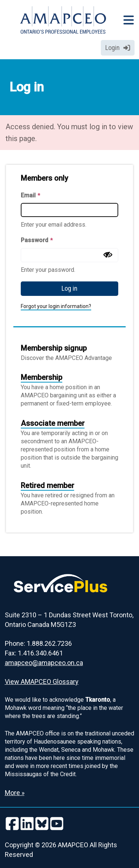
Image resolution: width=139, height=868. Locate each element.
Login (118, 48)
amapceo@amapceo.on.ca (44, 663)
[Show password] (108, 255)
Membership (42, 377)
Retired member (47, 485)
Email (30, 195)
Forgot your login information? (56, 306)
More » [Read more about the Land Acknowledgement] (15, 793)
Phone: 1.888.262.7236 (38, 643)
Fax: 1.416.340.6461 (34, 653)
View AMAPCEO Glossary (42, 682)
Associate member (53, 423)
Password (37, 240)
